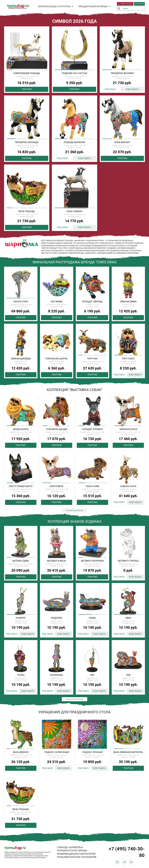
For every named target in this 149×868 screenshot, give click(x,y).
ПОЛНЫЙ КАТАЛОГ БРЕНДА (72, 850)
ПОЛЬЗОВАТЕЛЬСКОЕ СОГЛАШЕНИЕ (77, 857)
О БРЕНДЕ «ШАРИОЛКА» (70, 847)
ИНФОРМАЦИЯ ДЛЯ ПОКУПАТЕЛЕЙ (76, 854)
